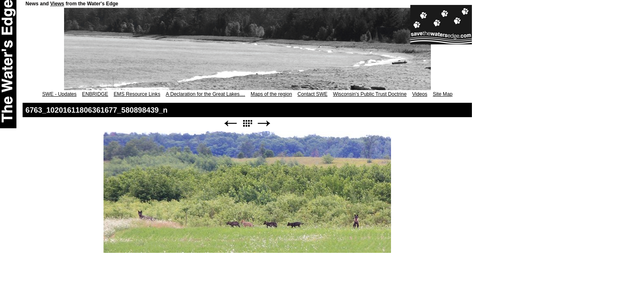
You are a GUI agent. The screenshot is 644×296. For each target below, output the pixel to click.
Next (264, 124)
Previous (230, 124)
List (247, 124)
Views (57, 4)
